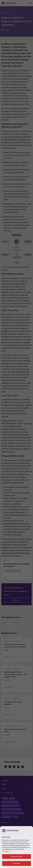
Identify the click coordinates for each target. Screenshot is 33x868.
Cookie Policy (6, 851)
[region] (16, 847)
